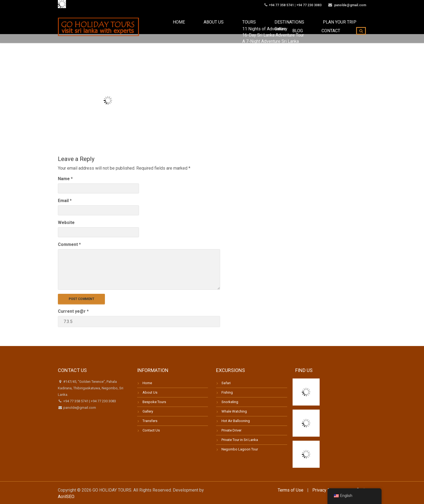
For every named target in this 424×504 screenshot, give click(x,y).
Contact (335, 27)
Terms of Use (291, 490)
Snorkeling (230, 402)
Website (66, 223)
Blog (311, 27)
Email (65, 201)
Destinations (241, 27)
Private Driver (231, 430)
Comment (69, 244)
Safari (226, 383)
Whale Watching (234, 411)
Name (65, 179)
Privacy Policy (326, 490)
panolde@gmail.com (79, 408)
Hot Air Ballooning (236, 421)
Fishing (227, 392)
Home (158, 27)
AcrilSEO (66, 497)
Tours (210, 27)
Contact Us (151, 430)
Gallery (148, 411)
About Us (150, 392)
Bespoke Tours (154, 402)
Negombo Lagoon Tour (240, 449)
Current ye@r (73, 311)
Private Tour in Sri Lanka (240, 440)
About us (184, 27)
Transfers (150, 421)
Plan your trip (280, 27)
